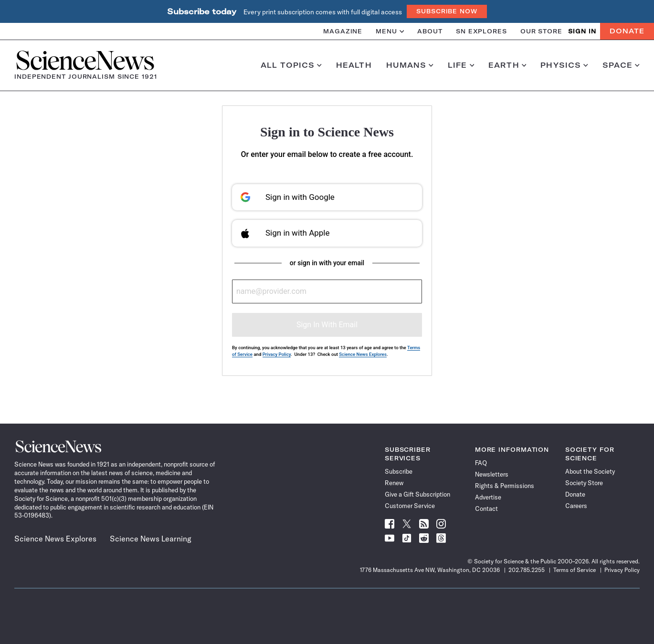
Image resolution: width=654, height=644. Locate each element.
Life (461, 65)
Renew (394, 483)
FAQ (481, 463)
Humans (410, 65)
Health (354, 65)
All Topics (291, 65)
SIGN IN (582, 31)
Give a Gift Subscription (417, 494)
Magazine (343, 31)
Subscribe (399, 471)
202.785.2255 (527, 570)
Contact (486, 509)
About (430, 31)
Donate (627, 31)
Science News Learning (151, 539)
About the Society (590, 471)
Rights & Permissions (505, 486)
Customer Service (410, 506)
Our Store (541, 31)
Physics (564, 65)
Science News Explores (363, 354)
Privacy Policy (277, 354)
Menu (390, 31)
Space (621, 65)
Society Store (584, 483)
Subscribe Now (447, 11)
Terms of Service (575, 570)
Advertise (488, 497)
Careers (576, 506)
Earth (507, 65)
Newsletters (492, 474)
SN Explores (481, 31)
